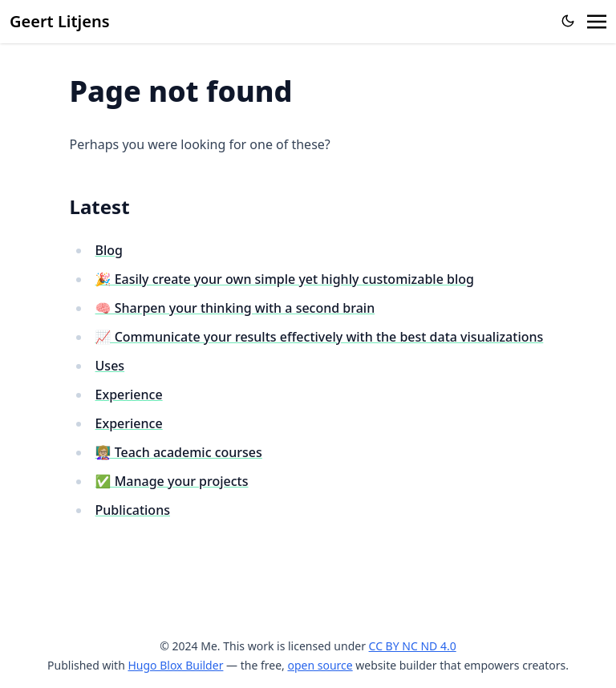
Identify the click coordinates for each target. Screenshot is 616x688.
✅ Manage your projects (172, 481)
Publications (133, 510)
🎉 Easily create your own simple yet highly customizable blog (285, 279)
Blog (109, 250)
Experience (129, 395)
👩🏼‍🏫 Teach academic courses (179, 452)
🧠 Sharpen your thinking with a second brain (235, 308)
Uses (110, 366)
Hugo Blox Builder (175, 665)
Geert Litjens (60, 21)
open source (320, 665)
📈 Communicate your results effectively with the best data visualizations (320, 337)
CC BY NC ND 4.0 (413, 646)
